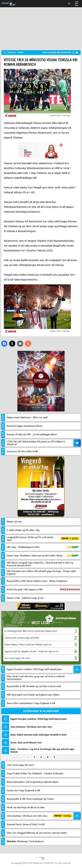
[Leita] (69, 4)
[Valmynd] (77, 4)
